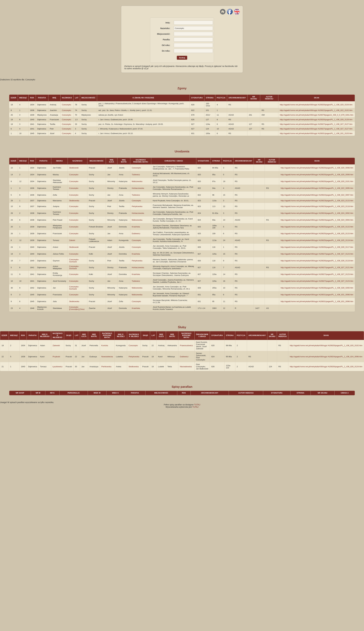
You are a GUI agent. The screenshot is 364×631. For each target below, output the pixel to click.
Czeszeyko (67, 105)
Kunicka (105, 345)
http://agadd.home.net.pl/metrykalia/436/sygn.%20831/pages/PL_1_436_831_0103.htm (316, 133)
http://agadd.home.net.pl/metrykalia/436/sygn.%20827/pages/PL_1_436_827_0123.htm (317, 254)
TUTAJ (197, 405)
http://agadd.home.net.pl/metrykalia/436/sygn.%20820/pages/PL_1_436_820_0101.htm (317, 181)
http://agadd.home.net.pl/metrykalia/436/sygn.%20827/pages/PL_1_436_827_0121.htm (317, 267)
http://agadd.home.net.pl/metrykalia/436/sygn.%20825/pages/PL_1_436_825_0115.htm (317, 227)
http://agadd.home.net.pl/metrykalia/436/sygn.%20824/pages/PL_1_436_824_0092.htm (317, 213)
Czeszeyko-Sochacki (74, 261)
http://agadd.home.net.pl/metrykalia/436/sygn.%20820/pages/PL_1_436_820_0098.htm (317, 168)
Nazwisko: (165, 28)
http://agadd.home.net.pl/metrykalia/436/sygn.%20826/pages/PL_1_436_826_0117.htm (317, 247)
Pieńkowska (106, 367)
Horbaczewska (138, 188)
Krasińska (136, 227)
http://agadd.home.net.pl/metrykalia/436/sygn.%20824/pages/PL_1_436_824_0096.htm (326, 357)
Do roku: (166, 51)
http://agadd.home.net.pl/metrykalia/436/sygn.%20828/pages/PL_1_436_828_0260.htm (317, 288)
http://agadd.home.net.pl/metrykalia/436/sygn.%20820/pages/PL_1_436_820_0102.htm (326, 345)
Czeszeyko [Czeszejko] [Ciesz (77, 308)
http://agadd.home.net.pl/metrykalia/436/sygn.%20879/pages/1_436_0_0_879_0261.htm (317, 115)
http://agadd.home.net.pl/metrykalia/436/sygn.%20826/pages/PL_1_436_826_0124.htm (326, 367)
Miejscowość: (164, 34)
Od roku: (166, 45)
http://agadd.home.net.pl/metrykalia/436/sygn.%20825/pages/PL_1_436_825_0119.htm (317, 240)
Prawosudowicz (186, 345)
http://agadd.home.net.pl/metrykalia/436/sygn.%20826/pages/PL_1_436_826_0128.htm (316, 120)
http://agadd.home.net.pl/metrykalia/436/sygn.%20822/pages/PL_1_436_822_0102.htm (316, 110)
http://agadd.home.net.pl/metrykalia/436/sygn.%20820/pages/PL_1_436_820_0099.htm (317, 175)
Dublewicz (136, 234)
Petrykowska (137, 206)
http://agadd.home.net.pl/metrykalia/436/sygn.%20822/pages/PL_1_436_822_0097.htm (317, 195)
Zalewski (56, 345)
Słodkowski (74, 168)
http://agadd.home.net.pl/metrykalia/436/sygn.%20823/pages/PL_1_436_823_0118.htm (317, 206)
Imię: (168, 23)
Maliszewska (137, 181)
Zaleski (72, 240)
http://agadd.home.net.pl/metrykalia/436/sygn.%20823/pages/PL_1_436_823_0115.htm (317, 201)
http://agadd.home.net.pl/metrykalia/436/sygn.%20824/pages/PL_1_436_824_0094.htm (317, 220)
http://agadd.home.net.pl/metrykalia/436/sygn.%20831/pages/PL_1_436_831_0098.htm (317, 295)
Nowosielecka (107, 357)
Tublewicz (136, 175)
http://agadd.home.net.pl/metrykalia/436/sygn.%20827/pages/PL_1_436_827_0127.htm (316, 124)
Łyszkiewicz (58, 367)
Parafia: (166, 40)
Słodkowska (74, 201)
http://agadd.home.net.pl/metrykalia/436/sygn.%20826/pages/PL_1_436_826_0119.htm (317, 261)
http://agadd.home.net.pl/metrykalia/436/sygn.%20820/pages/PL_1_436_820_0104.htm (316, 105)
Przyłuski (56, 357)
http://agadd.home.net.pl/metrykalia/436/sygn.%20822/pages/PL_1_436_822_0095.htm (317, 188)
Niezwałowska (186, 367)
